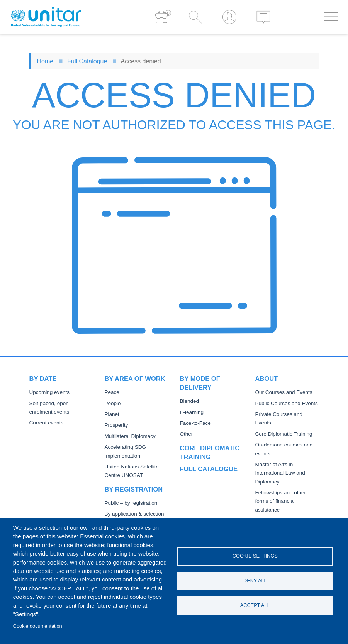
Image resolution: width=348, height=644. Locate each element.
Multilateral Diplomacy (130, 436)
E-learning (192, 412)
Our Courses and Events (284, 392)
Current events (47, 423)
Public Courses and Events (287, 403)
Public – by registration (131, 503)
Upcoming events (49, 392)
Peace (112, 392)
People (113, 403)
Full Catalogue (87, 61)
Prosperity (116, 425)
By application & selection (134, 514)
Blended (190, 401)
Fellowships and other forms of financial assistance (281, 501)
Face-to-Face (195, 423)
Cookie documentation (38, 626)
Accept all (255, 605)
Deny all (255, 581)
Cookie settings (255, 556)
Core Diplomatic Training (284, 434)
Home (45, 61)
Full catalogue (209, 469)
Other (187, 434)
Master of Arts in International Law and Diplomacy (280, 473)
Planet (112, 414)
